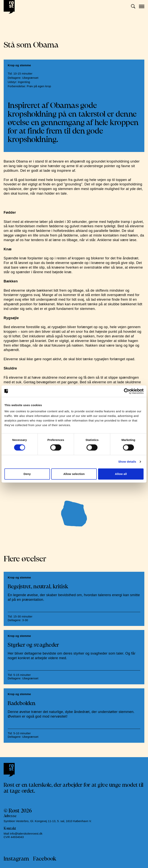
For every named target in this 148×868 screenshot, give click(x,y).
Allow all (121, 474)
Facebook (45, 859)
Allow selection (74, 474)
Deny (27, 474)
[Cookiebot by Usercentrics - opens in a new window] (127, 391)
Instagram (16, 859)
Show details (127, 462)
